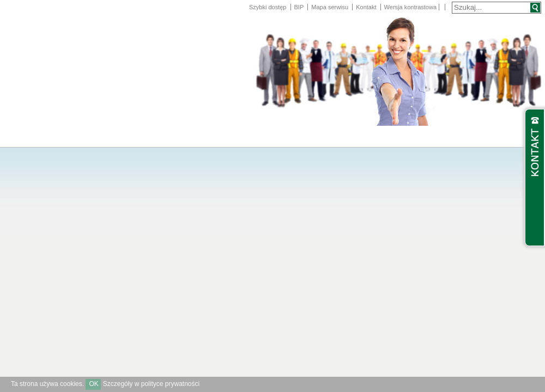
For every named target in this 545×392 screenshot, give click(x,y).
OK (93, 384)
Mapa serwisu (330, 7)
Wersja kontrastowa (410, 7)
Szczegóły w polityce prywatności (151, 384)
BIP (299, 7)
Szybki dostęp (268, 7)
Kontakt (366, 7)
